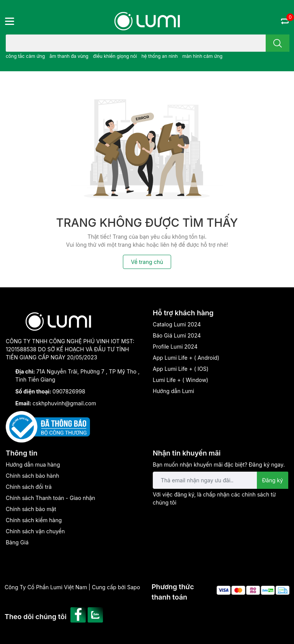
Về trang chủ (147, 262)
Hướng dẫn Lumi (173, 391)
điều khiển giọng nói (115, 56)
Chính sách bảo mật (31, 509)
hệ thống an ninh (159, 56)
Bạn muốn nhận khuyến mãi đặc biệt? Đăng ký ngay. (219, 465)
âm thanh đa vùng (69, 56)
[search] (278, 43)
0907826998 (69, 391)
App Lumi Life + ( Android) (186, 358)
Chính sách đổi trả (29, 487)
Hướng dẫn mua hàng (33, 465)
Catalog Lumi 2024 (177, 324)
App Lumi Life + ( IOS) (181, 369)
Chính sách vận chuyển (35, 531)
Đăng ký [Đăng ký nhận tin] (273, 480)
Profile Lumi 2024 (175, 347)
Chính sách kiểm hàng (34, 520)
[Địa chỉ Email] (220, 480)
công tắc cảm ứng (25, 56)
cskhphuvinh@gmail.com (64, 403)
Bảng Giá (17, 542)
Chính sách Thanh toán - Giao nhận (51, 498)
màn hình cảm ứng (202, 56)
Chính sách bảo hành (32, 476)
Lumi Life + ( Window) (180, 380)
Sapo (134, 587)
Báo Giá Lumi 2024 (177, 335)
